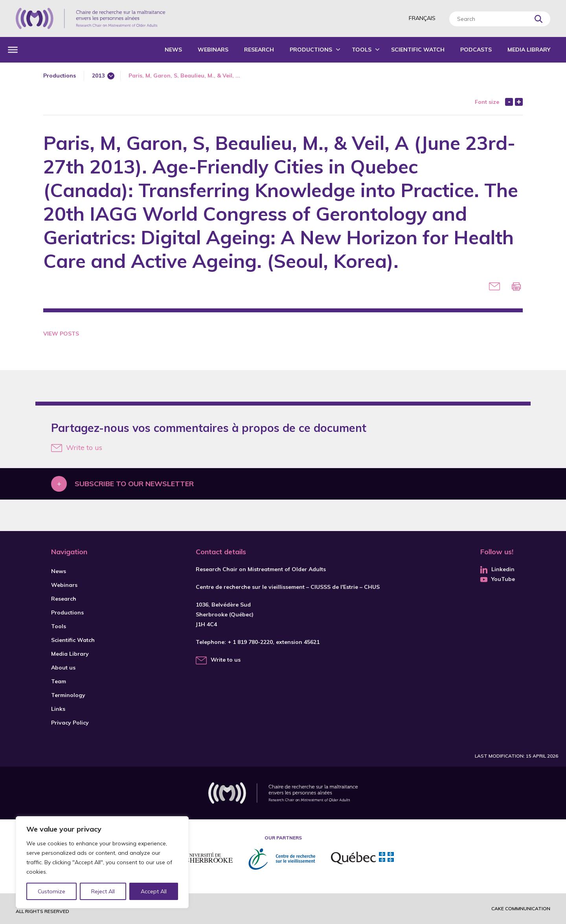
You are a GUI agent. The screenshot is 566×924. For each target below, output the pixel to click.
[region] (102, 862)
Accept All (154, 891)
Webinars (213, 50)
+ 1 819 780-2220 (250, 642)
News (173, 50)
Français (422, 18)
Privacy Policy (70, 723)
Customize (52, 891)
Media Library (529, 50)
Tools (362, 50)
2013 (98, 76)
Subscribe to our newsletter (134, 484)
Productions (311, 50)
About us (63, 668)
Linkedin (497, 569)
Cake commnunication (521, 908)
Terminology (68, 695)
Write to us (77, 447)
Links (58, 709)
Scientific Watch (418, 50)
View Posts (61, 334)
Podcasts (476, 50)
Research (259, 50)
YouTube (498, 579)
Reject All (103, 891)
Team (59, 681)
